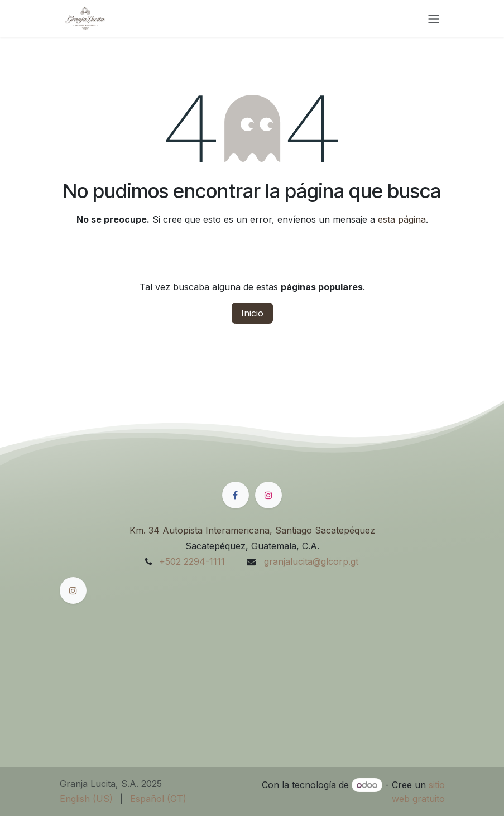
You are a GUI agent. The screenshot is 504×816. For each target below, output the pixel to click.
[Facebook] (236, 495)
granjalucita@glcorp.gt (310, 561)
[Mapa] (252, 662)
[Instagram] (268, 495)
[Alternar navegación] (434, 18)
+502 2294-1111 (192, 561)
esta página (402, 219)
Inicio (252, 313)
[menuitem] (86, 799)
